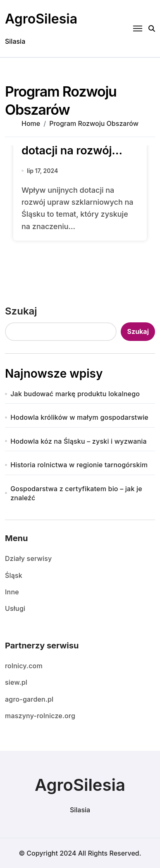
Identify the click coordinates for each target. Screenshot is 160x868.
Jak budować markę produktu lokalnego (75, 394)
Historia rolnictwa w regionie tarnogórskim (79, 465)
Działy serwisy (28, 558)
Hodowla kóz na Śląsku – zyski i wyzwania (79, 441)
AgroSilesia (41, 19)
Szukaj (21, 311)
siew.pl (16, 682)
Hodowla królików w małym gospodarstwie (79, 417)
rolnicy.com (24, 666)
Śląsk (14, 575)
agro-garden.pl (29, 699)
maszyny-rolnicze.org (40, 716)
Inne (12, 592)
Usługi (15, 608)
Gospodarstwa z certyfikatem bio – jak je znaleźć (76, 493)
